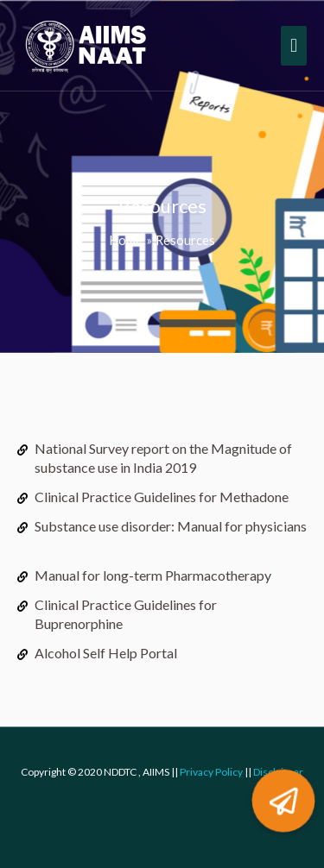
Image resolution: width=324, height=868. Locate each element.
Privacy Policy (211, 772)
